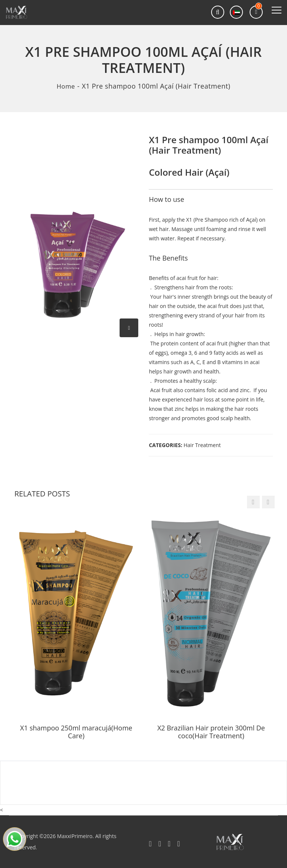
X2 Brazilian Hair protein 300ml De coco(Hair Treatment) (211, 732)
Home (66, 86)
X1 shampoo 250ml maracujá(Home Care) (76, 732)
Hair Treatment (202, 445)
